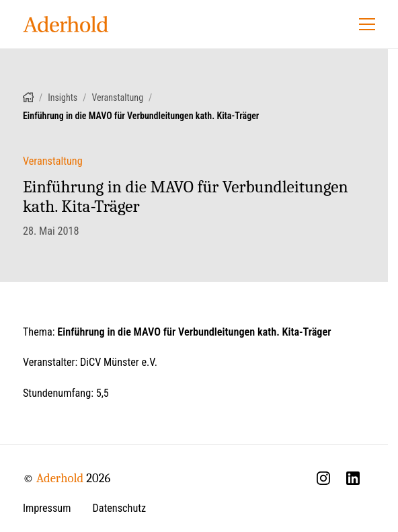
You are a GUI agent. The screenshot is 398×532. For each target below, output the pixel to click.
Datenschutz (119, 508)
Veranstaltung (117, 98)
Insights (63, 98)
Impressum (47, 508)
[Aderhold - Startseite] (66, 24)
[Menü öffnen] (367, 24)
